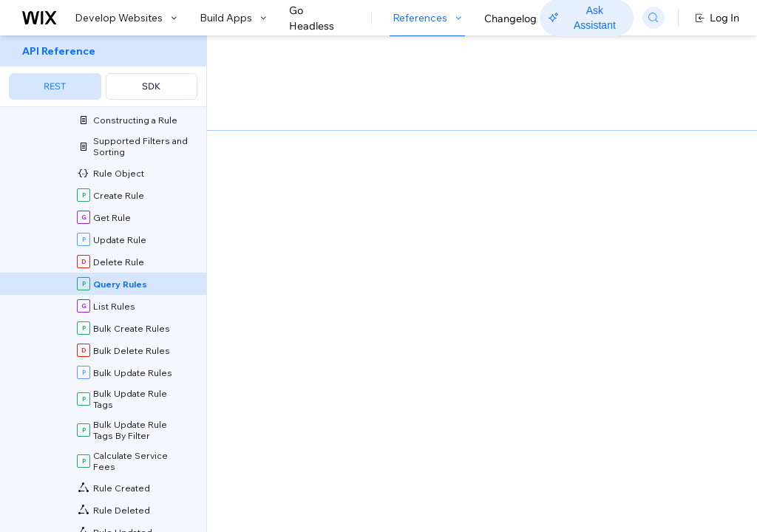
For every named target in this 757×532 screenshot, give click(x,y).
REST (55, 86)
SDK (151, 86)
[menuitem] (103, 71)
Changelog (510, 18)
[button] (298, 132)
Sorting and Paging (393, 428)
